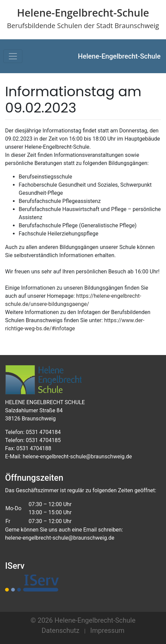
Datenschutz (61, 630)
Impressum (107, 630)
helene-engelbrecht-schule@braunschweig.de (60, 538)
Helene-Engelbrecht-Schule (119, 56)
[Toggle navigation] (13, 56)
